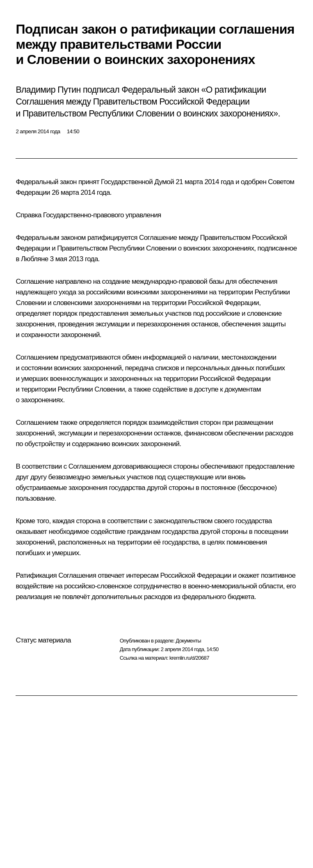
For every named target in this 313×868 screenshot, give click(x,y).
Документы (188, 641)
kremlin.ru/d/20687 (189, 658)
